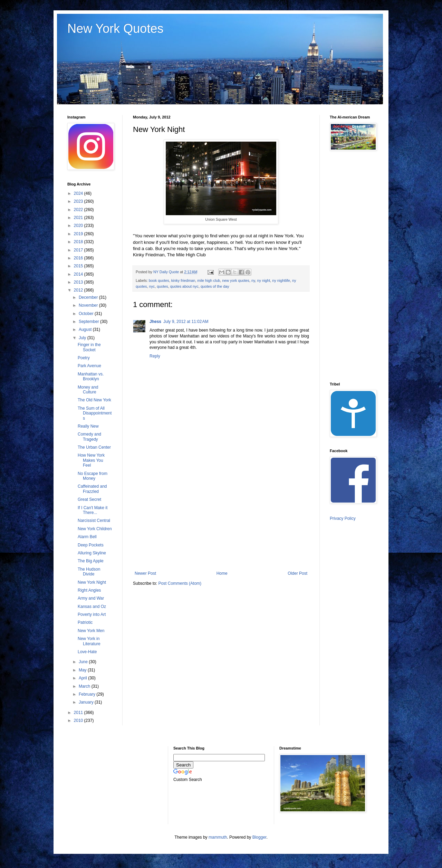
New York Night (92, 582)
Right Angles (89, 590)
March (85, 686)
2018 (79, 242)
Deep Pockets (91, 545)
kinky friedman (183, 280)
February (88, 694)
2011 (79, 713)
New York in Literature (89, 641)
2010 (79, 721)
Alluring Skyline (92, 553)
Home (222, 573)
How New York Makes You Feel (91, 460)
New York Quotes (115, 28)
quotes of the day (215, 286)
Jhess (155, 322)
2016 (79, 258)
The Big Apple (91, 561)
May (83, 670)
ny (253, 280)
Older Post (297, 573)
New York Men (91, 631)
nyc (152, 286)
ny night (264, 280)
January (87, 702)
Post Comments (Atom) (180, 583)
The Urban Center (94, 447)
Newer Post (145, 573)
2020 (79, 226)
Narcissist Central (94, 521)
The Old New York (94, 400)
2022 (79, 210)
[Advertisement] (221, 514)
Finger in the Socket (89, 347)
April (83, 678)
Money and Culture (88, 390)
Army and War (91, 598)
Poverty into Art (92, 614)
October (87, 314)
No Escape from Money (93, 476)
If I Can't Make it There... (93, 510)
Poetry (84, 358)
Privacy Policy (343, 518)
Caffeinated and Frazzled (92, 489)
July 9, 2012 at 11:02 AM (186, 322)
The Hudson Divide (89, 572)
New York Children (95, 529)
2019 (79, 234)
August (86, 330)
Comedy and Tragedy (89, 437)
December (89, 297)
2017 (79, 250)
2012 (79, 290)
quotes (162, 286)
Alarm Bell (87, 537)
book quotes (159, 280)
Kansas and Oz (92, 607)
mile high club (209, 280)
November (89, 305)
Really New (88, 426)
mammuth (218, 837)
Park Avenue (89, 366)
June (84, 662)
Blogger (260, 837)
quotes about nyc (184, 286)
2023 (79, 201)
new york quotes (236, 280)
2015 (79, 266)
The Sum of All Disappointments (95, 413)
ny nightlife (281, 280)
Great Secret (89, 499)
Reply (155, 356)
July (83, 338)
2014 (79, 274)
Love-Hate (87, 652)
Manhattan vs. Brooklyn (91, 376)
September (89, 322)
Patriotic (85, 622)
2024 (79, 193)
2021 (79, 218)
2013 (79, 282)
